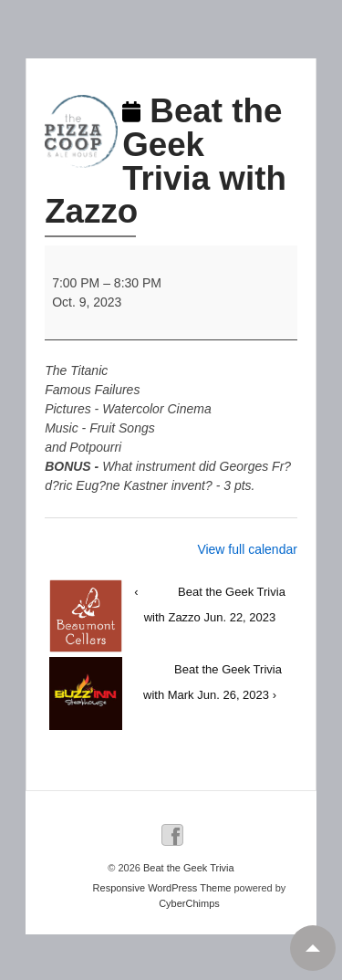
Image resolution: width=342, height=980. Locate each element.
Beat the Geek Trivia (187, 868)
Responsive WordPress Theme (162, 888)
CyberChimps (189, 903)
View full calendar (247, 549)
